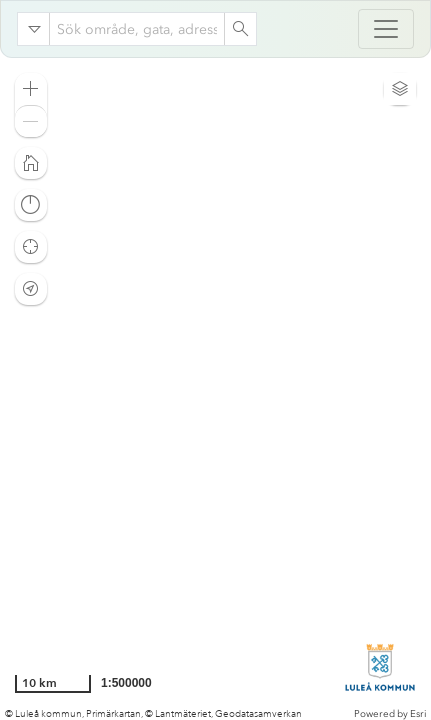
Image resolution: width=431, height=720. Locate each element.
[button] (31, 89)
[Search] (240, 29)
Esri (418, 714)
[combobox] (137, 29)
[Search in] (34, 29)
